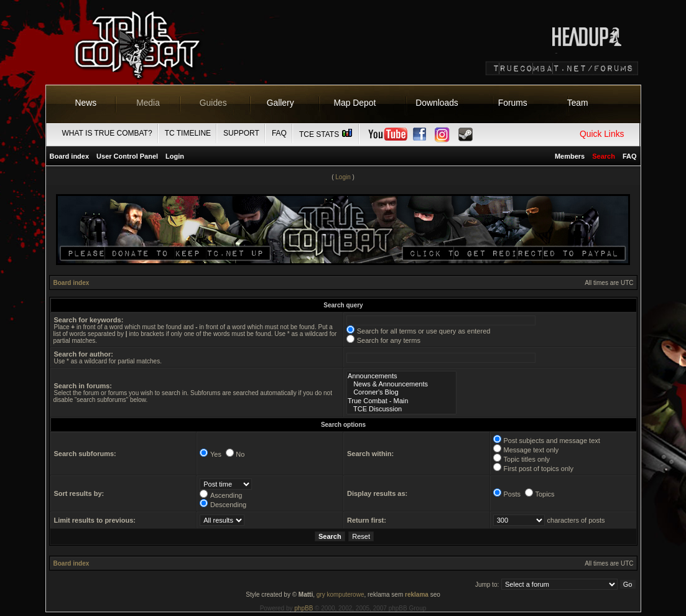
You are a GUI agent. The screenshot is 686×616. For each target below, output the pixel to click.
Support (241, 133)
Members (570, 156)
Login (175, 156)
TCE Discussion (401, 409)
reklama (417, 595)
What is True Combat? (107, 133)
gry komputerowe (341, 595)
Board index (70, 156)
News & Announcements (401, 384)
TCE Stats (327, 134)
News (86, 103)
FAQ (279, 133)
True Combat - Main (401, 401)
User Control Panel (127, 156)
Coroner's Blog (401, 392)
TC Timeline (188, 133)
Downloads (437, 103)
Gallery (280, 103)
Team (578, 103)
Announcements (401, 376)
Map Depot (355, 103)
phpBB (304, 608)
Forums (513, 103)
